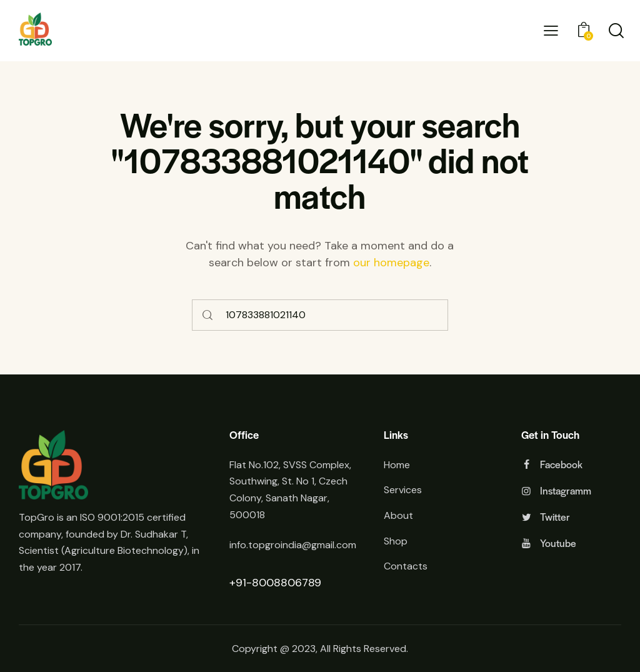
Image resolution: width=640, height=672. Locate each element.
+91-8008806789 (275, 583)
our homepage (391, 263)
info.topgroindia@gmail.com (293, 545)
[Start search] (208, 315)
